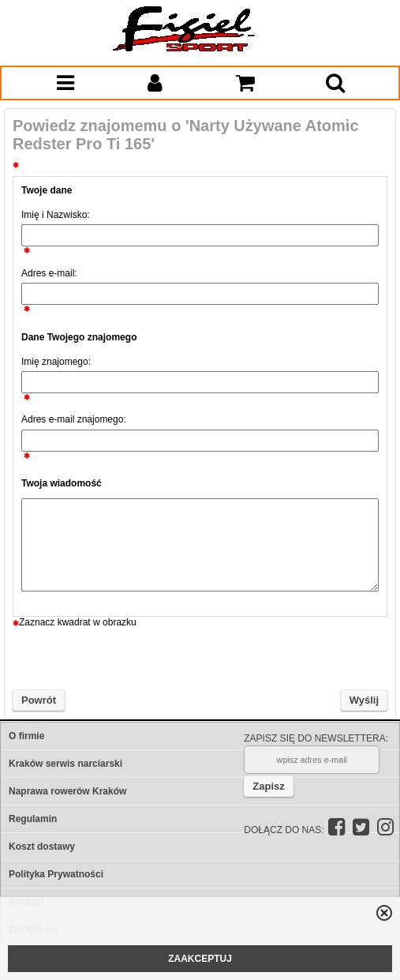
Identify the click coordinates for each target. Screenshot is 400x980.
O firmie (26, 736)
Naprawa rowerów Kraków (67, 791)
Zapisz (268, 786)
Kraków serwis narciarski (65, 764)
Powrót (39, 700)
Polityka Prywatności (56, 874)
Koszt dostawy (42, 847)
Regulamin (33, 819)
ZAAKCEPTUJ (200, 959)
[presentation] (200, 659)
